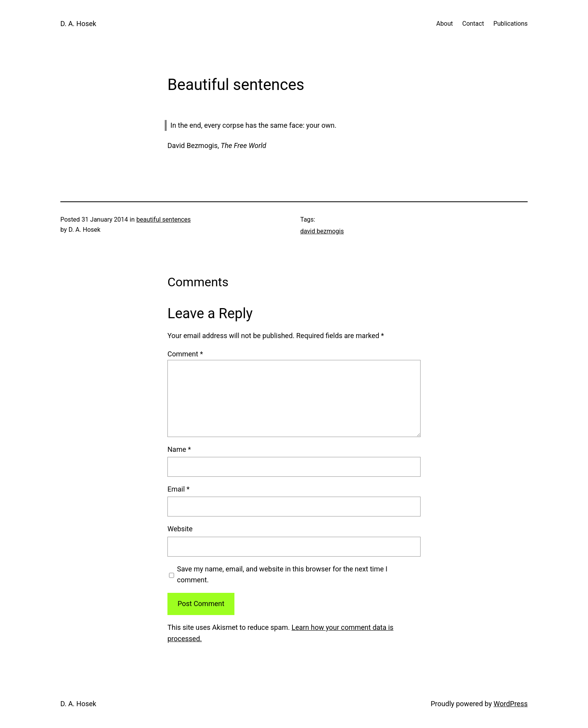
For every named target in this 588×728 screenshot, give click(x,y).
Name (179, 449)
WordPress (511, 704)
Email (179, 489)
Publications (511, 24)
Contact (473, 24)
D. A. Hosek (78, 24)
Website (180, 529)
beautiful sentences (164, 219)
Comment (185, 354)
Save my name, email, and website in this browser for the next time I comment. (282, 575)
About (445, 24)
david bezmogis (322, 231)
